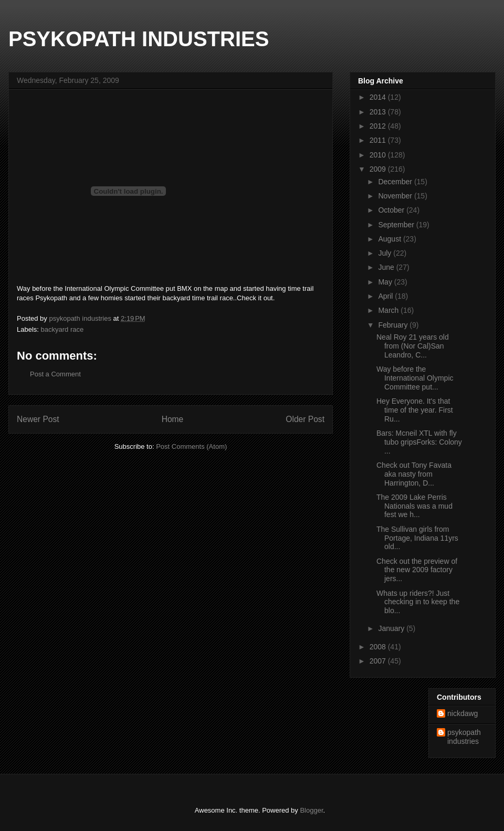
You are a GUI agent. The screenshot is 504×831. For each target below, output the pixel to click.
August (390, 239)
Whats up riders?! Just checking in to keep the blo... (418, 602)
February (394, 325)
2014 (379, 97)
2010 (379, 155)
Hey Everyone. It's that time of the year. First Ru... (415, 410)
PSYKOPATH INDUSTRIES (139, 39)
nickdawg (463, 713)
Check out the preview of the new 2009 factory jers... (417, 570)
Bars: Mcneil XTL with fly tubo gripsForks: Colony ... (419, 442)
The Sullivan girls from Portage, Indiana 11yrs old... (417, 538)
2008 (379, 647)
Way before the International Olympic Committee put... (415, 378)
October (392, 210)
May (386, 282)
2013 (379, 112)
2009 (379, 169)
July (386, 253)
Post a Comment (55, 374)
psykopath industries (464, 737)
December (396, 182)
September (397, 225)
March (389, 310)
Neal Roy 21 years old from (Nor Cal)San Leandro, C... (413, 346)
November (396, 196)
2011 (379, 140)
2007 (379, 661)
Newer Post (38, 419)
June (387, 267)
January (392, 628)
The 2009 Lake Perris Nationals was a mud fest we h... (414, 506)
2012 (379, 126)
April (386, 296)
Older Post (305, 419)
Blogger (311, 810)
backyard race (62, 329)
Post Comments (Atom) (191, 446)
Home (173, 419)
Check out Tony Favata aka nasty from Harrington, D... (414, 474)
